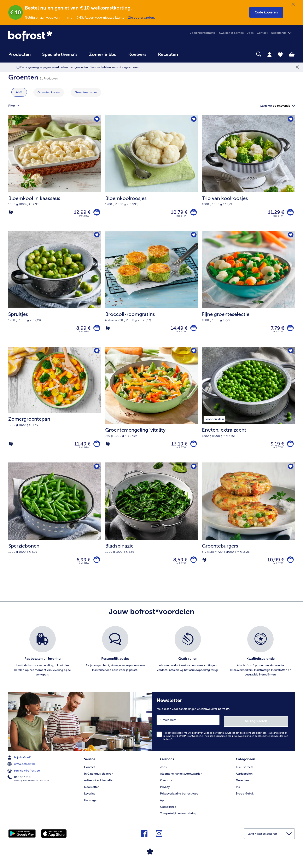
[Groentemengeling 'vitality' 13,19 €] (152, 409)
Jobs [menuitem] (250, 33)
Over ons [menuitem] (166, 784)
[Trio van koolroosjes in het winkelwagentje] (290, 213)
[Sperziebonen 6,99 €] (55, 526)
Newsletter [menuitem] (91, 791)
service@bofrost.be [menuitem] (24, 775)
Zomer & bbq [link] (103, 54)
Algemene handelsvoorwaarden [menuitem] (181, 777)
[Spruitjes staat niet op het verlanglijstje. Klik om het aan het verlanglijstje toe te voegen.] (97, 237)
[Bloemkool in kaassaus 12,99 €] (55, 174)
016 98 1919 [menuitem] (19, 782)
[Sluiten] (293, 5)
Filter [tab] (16, 106)
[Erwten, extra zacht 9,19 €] (248, 409)
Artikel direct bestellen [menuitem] (99, 784)
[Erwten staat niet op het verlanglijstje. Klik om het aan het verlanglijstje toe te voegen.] (290, 354)
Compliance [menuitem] (168, 811)
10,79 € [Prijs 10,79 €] (177, 213)
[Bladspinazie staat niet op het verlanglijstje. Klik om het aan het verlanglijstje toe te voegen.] (193, 472)
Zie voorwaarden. (142, 17)
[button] (266, 12)
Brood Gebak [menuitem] (245, 797)
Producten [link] (19, 54)
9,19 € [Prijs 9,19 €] (276, 448)
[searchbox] (192, 54)
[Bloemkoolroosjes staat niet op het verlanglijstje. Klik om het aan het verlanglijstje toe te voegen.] (193, 120)
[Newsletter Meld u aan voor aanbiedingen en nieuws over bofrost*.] (223, 727)
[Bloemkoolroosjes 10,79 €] (152, 174)
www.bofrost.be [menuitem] (22, 769)
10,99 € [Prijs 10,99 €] (274, 565)
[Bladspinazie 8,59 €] (152, 526)
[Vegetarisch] (11, 213)
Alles (19, 92)
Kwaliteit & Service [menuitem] (231, 33)
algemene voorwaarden (271, 741)
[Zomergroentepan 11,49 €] (55, 409)
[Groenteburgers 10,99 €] (248, 526)
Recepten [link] (168, 54)
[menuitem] (19, 56)
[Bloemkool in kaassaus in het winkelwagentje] (96, 213)
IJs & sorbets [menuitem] (244, 771)
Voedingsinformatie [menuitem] (203, 33)
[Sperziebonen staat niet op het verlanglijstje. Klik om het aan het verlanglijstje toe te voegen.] (97, 472)
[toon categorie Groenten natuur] (86, 92)
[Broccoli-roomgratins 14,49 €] (152, 291)
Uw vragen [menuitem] (91, 804)
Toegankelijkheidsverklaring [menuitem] (178, 817)
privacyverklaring (241, 741)
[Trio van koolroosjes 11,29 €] (248, 174)
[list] (151, 658)
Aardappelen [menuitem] (244, 777)
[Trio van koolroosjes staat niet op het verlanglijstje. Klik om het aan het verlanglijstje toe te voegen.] (290, 120)
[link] (51, 36)
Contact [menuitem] (262, 33)
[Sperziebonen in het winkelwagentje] (96, 565)
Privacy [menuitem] (165, 791)
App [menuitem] (163, 804)
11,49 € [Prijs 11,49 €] (81, 448)
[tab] (269, 54)
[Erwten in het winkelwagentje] (290, 448)
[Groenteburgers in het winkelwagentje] (290, 565)
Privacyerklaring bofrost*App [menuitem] (179, 797)
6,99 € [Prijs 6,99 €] (82, 565)
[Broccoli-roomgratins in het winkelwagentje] (193, 330)
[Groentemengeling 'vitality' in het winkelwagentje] (193, 448)
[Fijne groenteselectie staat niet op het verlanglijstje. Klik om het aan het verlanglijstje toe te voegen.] (290, 237)
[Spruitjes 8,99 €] (55, 291)
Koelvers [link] (137, 54)
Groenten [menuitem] (242, 784)
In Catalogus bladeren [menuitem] (99, 777)
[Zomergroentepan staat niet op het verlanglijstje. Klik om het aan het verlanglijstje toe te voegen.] (97, 354)
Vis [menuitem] (238, 791)
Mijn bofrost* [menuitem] (20, 762)
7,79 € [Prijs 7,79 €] (276, 330)
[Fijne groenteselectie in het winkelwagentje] (290, 330)
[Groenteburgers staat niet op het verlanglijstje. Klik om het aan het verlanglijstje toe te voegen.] (290, 472)
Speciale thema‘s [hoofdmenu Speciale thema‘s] (60, 54)
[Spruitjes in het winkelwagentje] (96, 330)
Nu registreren (272, 726)
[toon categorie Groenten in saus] (49, 92)
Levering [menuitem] (90, 797)
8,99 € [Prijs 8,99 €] (82, 330)
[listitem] (43, 658)
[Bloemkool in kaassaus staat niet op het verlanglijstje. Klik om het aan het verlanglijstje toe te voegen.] (97, 120)
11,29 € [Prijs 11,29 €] (275, 213)
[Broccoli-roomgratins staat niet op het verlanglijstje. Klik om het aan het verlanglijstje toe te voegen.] (193, 237)
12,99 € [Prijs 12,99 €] (81, 213)
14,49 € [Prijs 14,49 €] (177, 330)
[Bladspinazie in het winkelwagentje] (193, 565)
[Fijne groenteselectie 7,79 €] (248, 291)
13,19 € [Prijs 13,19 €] (178, 448)
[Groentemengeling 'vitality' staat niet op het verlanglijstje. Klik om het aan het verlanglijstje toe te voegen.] (193, 354)
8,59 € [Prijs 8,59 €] (179, 565)
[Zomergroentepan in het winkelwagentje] (96, 448)
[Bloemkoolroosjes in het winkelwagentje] (193, 213)
